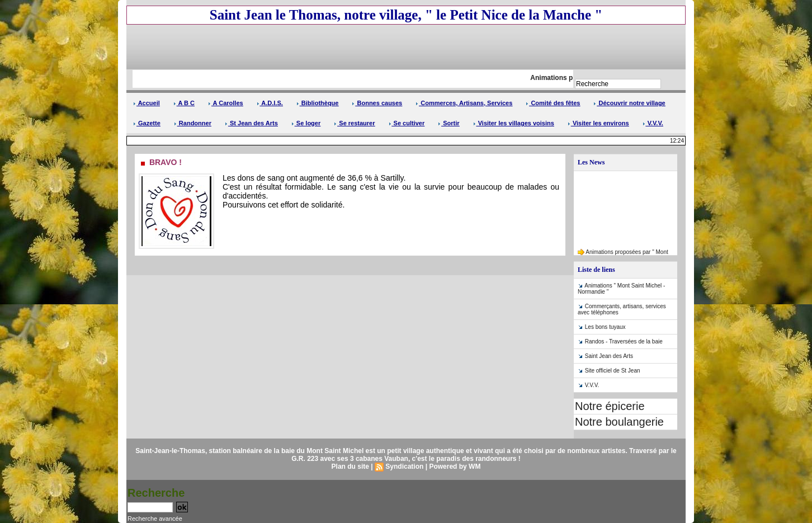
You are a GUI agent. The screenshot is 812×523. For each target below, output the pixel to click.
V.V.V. (653, 123)
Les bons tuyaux (605, 327)
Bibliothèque (318, 103)
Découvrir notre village (629, 103)
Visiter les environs (598, 123)
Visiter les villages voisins (514, 123)
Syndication (404, 467)
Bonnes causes (377, 103)
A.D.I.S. (270, 103)
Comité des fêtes (553, 103)
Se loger (306, 123)
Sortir (449, 123)
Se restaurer (354, 123)
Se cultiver (407, 123)
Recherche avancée (155, 519)
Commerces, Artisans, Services (464, 103)
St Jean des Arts (251, 123)
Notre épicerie (610, 406)
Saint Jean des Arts (609, 356)
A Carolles (226, 103)
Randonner (193, 123)
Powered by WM (455, 467)
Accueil (147, 103)
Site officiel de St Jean (613, 371)
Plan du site (350, 467)
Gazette (147, 123)
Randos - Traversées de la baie (624, 341)
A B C (184, 103)
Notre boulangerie (619, 422)
